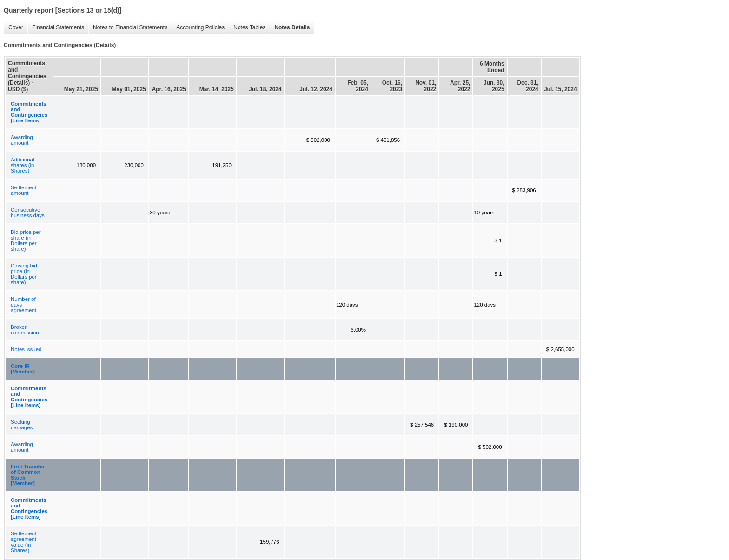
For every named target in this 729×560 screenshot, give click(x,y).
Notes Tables (247, 28)
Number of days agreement (23, 305)
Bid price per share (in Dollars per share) (26, 240)
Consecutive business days (28, 213)
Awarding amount (22, 140)
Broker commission (25, 330)
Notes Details (290, 28)
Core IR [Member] (23, 369)
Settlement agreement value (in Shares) (23, 542)
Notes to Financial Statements (128, 28)
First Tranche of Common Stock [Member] (27, 475)
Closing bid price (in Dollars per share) (24, 274)
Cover (13, 28)
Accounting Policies (198, 28)
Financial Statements (56, 28)
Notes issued (26, 349)
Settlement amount (23, 190)
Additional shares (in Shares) (23, 165)
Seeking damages (22, 425)
